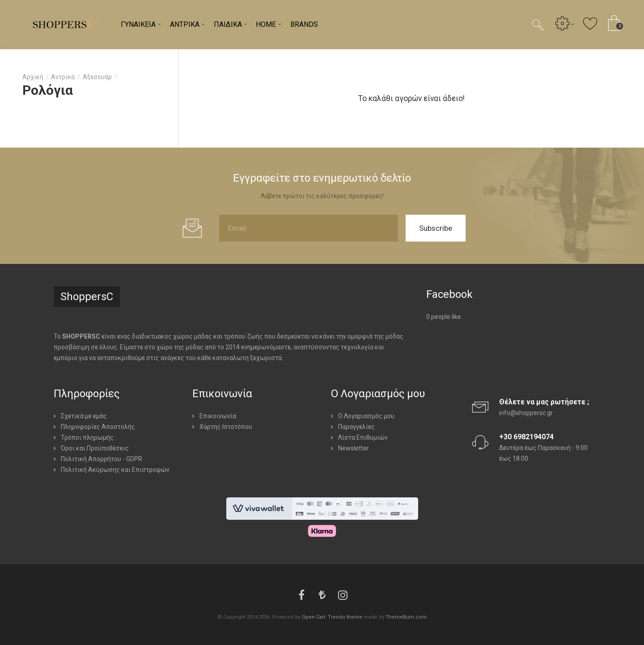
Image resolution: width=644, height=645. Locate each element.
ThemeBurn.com (406, 617)
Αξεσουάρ (97, 77)
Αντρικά (63, 77)
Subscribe (436, 228)
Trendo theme (345, 617)
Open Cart (314, 617)
